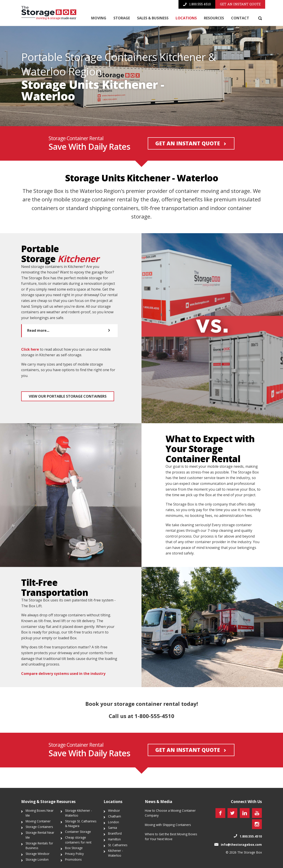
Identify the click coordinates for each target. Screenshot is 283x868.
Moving (99, 18)
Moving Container (38, 821)
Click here (30, 370)
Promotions (73, 859)
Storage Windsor (38, 854)
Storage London (37, 859)
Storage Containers (39, 827)
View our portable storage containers (68, 417)
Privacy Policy (74, 854)
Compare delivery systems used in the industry (63, 694)
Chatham (115, 816)
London (114, 822)
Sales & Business (153, 18)
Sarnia (113, 828)
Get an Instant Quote (187, 164)
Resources (214, 18)
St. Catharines (118, 845)
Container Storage (78, 832)
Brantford (115, 834)
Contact (240, 18)
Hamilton (114, 839)
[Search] (259, 18)
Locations (186, 18)
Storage (122, 18)
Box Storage (74, 848)
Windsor (114, 811)
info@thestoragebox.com (241, 845)
